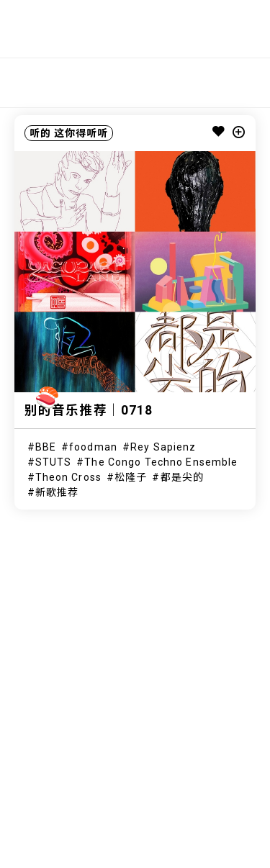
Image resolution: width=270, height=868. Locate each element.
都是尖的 (182, 477)
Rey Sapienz (163, 447)
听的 (40, 133)
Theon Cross (68, 477)
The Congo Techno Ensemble (161, 462)
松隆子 (131, 477)
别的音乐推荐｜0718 (89, 410)
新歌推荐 (57, 492)
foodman (93, 447)
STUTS (54, 462)
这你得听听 (81, 133)
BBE (46, 447)
